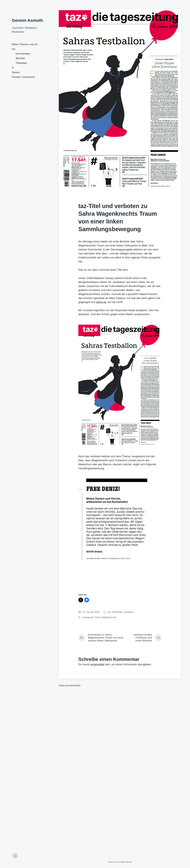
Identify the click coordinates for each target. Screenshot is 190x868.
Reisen (16, 72)
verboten (129, 612)
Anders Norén (125, 862)
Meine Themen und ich (25, 44)
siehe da (101, 302)
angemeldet (97, 664)
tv (13, 68)
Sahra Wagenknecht (106, 617)
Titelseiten (21, 63)
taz (14, 49)
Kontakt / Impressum (23, 77)
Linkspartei (88, 617)
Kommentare (23, 54)
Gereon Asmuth (27, 20)
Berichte (20, 58)
